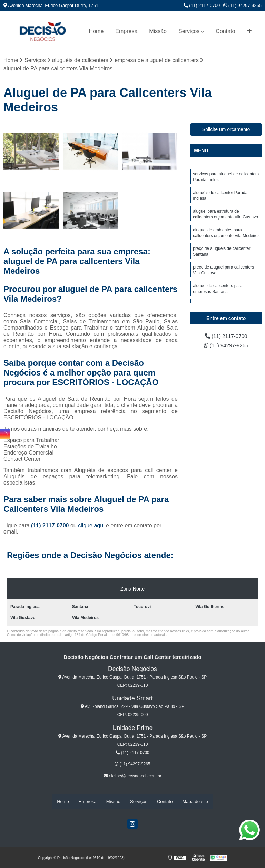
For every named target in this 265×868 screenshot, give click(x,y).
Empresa (126, 31)
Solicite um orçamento (226, 130)
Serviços (189, 31)
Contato (225, 31)
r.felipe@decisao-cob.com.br (132, 776)
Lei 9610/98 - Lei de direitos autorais (139, 635)
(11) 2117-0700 (202, 5)
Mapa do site (195, 802)
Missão (158, 31)
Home (96, 31)
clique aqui (91, 526)
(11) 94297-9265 (242, 5)
